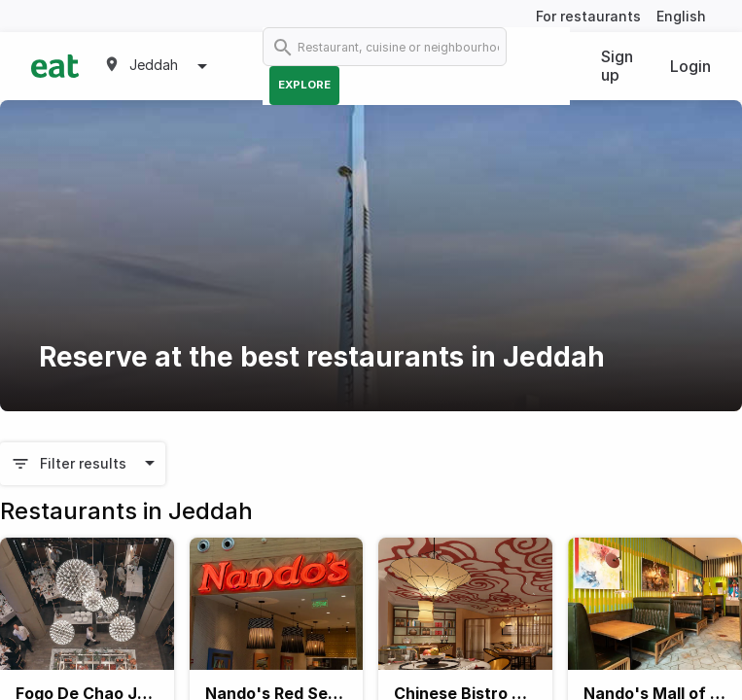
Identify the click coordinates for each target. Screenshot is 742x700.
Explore (304, 85)
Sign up (617, 66)
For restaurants (588, 16)
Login (690, 66)
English (681, 16)
